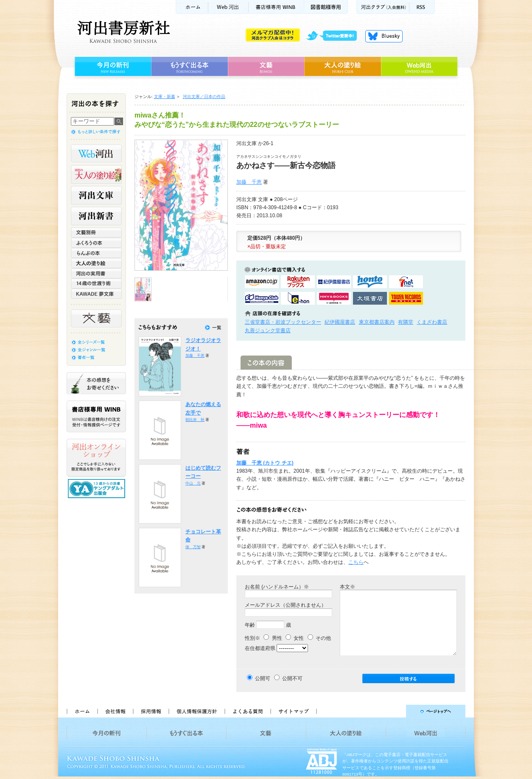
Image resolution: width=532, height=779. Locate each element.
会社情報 (115, 711)
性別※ (252, 638)
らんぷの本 (96, 253)
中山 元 (193, 483)
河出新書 (96, 216)
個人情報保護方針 (196, 711)
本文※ (347, 587)
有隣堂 (406, 322)
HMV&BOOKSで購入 (334, 298)
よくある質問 (247, 711)
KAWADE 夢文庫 (96, 294)
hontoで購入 (370, 282)
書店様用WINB (276, 7)
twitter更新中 (335, 36)
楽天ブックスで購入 (298, 282)
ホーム (192, 7)
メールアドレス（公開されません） (286, 605)
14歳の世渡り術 (96, 283)
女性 (295, 638)
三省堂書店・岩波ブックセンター (283, 322)
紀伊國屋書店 (340, 322)
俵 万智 (193, 547)
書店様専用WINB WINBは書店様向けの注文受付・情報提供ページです (96, 416)
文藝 (266, 67)
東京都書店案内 (377, 322)
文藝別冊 (96, 233)
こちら (356, 562)
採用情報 (151, 711)
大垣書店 (370, 298)
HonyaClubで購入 (262, 298)
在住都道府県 (260, 648)
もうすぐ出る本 (189, 67)
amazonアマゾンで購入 (262, 282)
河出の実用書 (96, 273)
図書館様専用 (326, 7)
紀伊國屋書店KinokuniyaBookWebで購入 (334, 282)
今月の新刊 (112, 67)
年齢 (250, 625)
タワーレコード (406, 298)
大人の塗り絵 (343, 67)
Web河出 (228, 7)
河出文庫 (96, 195)
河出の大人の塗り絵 (96, 174)
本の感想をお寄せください (96, 383)
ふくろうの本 (96, 243)
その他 (319, 638)
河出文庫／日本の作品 (204, 97)
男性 (273, 638)
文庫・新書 (165, 97)
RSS (422, 7)
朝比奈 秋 (195, 420)
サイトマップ (294, 711)
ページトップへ (395, 711)
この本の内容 (266, 363)
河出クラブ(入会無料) (383, 7)
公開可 (263, 678)
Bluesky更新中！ (384, 36)
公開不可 (292, 678)
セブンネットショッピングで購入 (406, 282)
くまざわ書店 (432, 322)
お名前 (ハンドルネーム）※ (277, 587)
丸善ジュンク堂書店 (268, 331)
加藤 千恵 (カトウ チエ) (265, 463)
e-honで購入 (298, 298)
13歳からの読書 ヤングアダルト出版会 (98, 489)
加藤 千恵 (249, 182)
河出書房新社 (122, 32)
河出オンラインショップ (96, 458)
